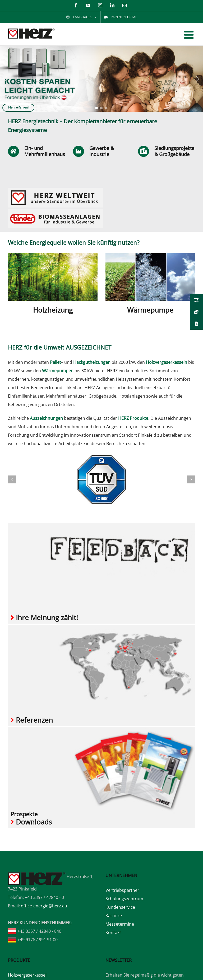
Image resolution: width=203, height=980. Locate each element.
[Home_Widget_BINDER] (55, 211)
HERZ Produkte (133, 418)
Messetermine (120, 924)
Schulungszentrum (124, 899)
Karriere (114, 916)
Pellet (56, 362)
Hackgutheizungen (92, 362)
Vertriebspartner (122, 890)
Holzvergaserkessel (27, 975)
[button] (5, 79)
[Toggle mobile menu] (190, 35)
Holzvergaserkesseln (167, 362)
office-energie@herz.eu (44, 906)
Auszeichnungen (46, 418)
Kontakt (113, 932)
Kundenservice (120, 907)
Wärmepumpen (58, 371)
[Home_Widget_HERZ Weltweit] (55, 190)
